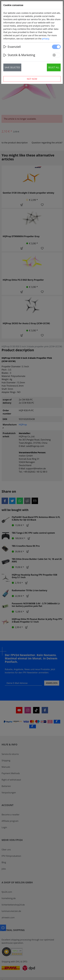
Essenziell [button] (12, 47)
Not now (32, 79)
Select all (54, 67)
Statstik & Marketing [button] (19, 55)
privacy (46, 39)
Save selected (12, 67)
